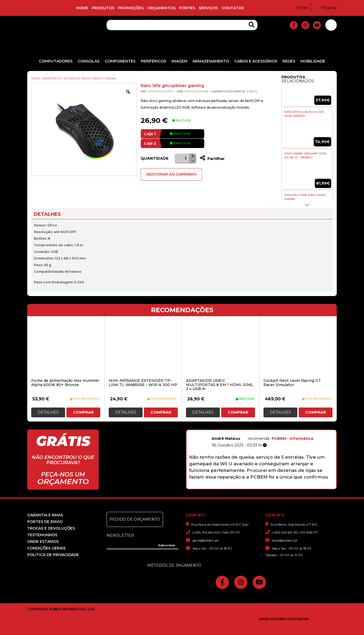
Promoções (131, 8)
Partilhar (212, 159)
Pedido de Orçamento (135, 519)
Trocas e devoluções (51, 528)
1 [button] (231, 486)
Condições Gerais (46, 548)
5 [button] (259, 486)
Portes (187, 8)
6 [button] (265, 486)
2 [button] (238, 486)
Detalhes (48, 412)
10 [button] (293, 486)
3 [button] (245, 486)
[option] (307, 92)
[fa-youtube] (317, 25)
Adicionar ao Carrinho (171, 174)
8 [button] (279, 486)
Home (82, 8)
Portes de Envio (45, 522)
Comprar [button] (83, 412)
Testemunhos (42, 535)
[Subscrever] (167, 545)
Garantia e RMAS (45, 515)
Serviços (208, 8)
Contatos (233, 8)
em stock (180, 134)
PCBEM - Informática (311, 439)
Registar (326, 8)
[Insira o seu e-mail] (142, 545)
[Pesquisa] (182, 25)
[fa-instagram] (305, 25)
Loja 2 (150, 143)
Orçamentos (161, 8)
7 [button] (272, 486)
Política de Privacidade (53, 555)
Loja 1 (150, 134)
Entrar (299, 8)
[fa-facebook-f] (294, 25)
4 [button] (252, 486)
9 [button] (286, 486)
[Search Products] (252, 25)
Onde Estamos (43, 542)
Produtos (103, 8)
